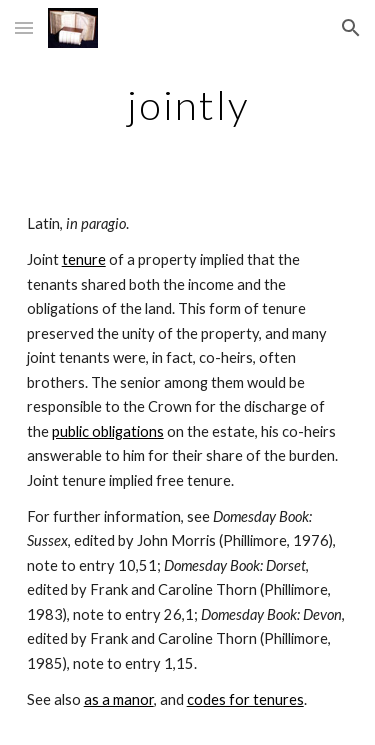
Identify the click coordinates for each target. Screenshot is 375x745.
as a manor (119, 699)
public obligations (108, 431)
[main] (188, 105)
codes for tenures (245, 699)
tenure (84, 259)
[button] (24, 27)
